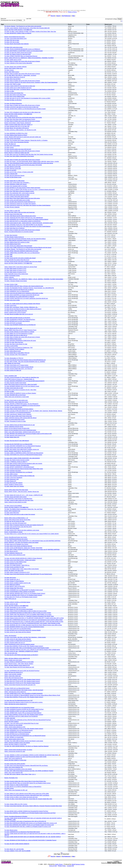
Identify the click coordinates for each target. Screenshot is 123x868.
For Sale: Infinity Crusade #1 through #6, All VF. (17, 572)
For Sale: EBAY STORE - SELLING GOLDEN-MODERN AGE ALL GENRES (25, 362)
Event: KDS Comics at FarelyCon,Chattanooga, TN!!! (19, 348)
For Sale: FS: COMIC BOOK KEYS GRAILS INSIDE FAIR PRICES (22, 304)
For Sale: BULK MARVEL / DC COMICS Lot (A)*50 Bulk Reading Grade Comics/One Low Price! (30, 813)
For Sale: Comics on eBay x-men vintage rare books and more (21, 797)
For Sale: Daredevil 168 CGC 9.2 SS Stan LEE (17, 126)
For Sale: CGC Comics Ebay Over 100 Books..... (17, 182)
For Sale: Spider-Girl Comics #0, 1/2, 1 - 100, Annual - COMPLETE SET (24, 495)
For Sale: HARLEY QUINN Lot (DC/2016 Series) (17, 602)
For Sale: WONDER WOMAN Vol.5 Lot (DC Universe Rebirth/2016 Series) (24, 627)
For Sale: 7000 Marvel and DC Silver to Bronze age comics (20, 216)
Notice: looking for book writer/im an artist (15, 502)
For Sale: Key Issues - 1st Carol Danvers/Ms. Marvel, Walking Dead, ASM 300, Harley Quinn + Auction (32, 161)
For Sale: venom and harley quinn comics (16, 497)
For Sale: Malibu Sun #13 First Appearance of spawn (19, 333)
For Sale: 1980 (8, 254)
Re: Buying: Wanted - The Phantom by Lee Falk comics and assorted (23, 26)
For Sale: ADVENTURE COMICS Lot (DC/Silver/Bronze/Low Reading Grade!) (25, 109)
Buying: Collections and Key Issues (14, 427)
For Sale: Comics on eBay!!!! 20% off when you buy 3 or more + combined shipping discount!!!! (30, 190)
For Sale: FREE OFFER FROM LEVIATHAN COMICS (19, 409)
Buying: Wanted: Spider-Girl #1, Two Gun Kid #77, (18, 451)
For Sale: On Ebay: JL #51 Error (13, 100)
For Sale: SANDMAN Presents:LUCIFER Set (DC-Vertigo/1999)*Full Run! (24, 709)
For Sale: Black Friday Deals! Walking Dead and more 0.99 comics (22, 198)
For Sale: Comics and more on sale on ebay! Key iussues (20, 514)
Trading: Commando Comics (12, 276)
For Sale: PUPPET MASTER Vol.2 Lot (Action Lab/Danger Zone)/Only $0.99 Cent (26, 298)
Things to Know (72, 12)
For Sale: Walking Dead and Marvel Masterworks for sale (20, 425)
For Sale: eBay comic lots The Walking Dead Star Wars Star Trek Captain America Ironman (29, 154)
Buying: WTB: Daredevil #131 (12, 511)
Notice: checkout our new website (13, 725)
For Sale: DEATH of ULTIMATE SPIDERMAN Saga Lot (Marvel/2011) (23, 787)
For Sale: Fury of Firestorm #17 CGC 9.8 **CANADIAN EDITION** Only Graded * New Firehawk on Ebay (32, 623)
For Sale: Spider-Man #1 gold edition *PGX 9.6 (17, 353)
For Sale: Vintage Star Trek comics (14, 588)
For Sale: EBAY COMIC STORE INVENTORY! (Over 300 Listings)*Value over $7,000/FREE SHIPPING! (32, 549)
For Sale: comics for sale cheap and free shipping (18, 632)
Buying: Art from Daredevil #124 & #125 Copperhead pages (20, 430)
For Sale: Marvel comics (11, 830)
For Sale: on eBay (9, 91)
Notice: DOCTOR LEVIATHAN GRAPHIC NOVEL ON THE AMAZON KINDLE (25, 239)
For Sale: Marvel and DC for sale (13, 328)
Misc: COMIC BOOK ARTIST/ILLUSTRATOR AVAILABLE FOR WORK (23, 118)
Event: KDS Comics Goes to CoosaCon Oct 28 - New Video (20, 390)
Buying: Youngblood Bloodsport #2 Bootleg (16, 816)
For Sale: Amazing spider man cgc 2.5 (15, 643)
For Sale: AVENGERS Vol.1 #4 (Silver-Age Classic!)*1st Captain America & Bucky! (26, 219)
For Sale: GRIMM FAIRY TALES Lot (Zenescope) (18, 732)
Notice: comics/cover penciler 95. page (15, 751)
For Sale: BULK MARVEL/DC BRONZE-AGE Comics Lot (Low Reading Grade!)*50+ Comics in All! (31, 823)
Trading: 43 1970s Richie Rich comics (15, 420)
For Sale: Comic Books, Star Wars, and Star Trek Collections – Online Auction (25, 637)
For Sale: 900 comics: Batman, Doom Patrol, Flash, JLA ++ (20, 774)
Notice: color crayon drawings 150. (14, 767)
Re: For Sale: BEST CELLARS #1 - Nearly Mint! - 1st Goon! (20, 75)
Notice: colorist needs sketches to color (15, 555)
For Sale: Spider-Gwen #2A (12, 437)
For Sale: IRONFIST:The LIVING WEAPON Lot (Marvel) (19, 297)
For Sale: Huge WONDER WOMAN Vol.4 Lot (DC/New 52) (20, 325)
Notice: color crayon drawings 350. (14, 772)
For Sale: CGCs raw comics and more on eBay (17, 195)
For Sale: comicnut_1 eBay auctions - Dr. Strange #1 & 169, (20, 130)
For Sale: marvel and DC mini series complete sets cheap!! (20, 258)
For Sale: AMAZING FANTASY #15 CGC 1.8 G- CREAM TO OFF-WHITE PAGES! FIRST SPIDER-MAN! (32, 650)
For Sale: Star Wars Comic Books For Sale (16, 344)
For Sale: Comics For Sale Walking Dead (15, 562)
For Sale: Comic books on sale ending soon (16, 400)
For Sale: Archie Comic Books (12, 139)
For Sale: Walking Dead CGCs (13, 244)
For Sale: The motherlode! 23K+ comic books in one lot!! (19, 193)
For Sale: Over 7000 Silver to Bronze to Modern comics (19, 191)
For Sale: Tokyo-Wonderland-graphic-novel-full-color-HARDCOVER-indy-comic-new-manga (29, 163)
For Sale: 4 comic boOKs (11, 346)
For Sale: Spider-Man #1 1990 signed (14, 181)
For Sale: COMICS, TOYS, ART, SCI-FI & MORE (17, 851)
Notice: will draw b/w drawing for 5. (14, 672)
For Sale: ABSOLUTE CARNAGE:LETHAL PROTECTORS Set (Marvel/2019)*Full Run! (28, 720)
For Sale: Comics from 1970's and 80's (15, 764)
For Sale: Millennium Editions (12, 585)
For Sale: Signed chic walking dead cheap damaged (18, 246)
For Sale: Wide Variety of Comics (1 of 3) (15, 269)
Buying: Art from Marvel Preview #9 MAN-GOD (17, 428)
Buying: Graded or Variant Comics (14, 485)
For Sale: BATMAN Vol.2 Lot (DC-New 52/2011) (17, 321)
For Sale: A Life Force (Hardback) (13, 477)
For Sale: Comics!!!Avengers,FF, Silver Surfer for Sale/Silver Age (22, 377)
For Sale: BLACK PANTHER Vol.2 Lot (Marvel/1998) (18, 444)
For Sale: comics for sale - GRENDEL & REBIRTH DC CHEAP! (21, 651)
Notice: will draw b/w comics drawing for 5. (16, 704)
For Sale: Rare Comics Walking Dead (14, 96)
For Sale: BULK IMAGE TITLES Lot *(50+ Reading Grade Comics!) (22, 679)
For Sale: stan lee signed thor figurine (14, 175)
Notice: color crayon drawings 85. (13, 758)
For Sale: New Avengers (11, 235)
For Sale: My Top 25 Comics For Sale (14, 521)
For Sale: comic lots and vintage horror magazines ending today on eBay (24, 293)
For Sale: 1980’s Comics (11, 474)
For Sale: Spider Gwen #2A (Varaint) (14, 486)
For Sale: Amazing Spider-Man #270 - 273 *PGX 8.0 (18, 369)
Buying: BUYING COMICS (12, 722)
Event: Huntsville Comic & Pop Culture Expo (16, 274)
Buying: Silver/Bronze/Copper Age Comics (16, 537)
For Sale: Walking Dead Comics (13, 339)
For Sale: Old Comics (10, 578)
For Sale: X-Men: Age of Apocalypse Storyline (17, 142)
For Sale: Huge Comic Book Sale (13, 214)
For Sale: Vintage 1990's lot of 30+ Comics (16, 804)
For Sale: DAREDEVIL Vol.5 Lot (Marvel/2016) (17, 291)
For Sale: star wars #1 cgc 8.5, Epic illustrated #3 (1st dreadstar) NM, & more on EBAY (27, 98)
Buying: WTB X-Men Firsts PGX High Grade (16, 490)
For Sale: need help (10, 718)
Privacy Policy (62, 866)
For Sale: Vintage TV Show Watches (14, 581)
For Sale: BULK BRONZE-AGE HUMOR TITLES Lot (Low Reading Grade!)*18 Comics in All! (29, 825)
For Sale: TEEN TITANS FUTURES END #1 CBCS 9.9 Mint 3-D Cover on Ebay (26, 611)
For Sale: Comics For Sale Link (13, 370)
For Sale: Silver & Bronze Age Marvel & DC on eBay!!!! (19, 290)
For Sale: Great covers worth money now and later (18, 448)
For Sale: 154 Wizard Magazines (13, 103)
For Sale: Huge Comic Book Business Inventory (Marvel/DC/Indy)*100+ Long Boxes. (27, 795)
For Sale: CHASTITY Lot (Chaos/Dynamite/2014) (18, 413)
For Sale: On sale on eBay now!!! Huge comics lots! (18, 416)
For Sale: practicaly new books (13, 470)
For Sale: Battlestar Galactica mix (13, 553)
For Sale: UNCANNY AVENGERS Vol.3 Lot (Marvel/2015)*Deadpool (23, 446)
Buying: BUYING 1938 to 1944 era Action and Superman (20, 212)
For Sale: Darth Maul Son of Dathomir (15, 228)
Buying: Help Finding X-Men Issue (14, 68)
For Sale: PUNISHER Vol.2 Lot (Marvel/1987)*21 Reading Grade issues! (24, 590)
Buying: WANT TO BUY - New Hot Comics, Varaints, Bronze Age (22, 492)
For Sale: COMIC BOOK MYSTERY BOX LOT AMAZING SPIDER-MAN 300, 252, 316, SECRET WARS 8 (33, 837)
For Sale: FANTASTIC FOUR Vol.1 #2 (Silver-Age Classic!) (20, 204)
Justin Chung (59, 864)
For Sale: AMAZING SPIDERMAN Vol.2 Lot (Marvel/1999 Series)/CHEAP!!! (24, 381)
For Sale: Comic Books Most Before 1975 (16, 38)
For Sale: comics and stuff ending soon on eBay (17, 200)
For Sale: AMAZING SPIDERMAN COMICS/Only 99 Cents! (20, 341)
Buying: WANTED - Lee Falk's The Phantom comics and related (21, 542)
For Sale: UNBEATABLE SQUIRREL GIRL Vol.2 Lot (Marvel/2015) (22, 253)
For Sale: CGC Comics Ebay (12, 146)
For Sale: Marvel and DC (11, 551)
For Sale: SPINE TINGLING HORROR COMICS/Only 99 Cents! (21, 251)
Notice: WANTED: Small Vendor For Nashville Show (18, 499)
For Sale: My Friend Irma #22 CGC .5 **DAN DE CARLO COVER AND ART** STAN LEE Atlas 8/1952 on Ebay (34, 621)
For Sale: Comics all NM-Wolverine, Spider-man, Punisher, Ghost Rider (23, 548)
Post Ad (52, 16)
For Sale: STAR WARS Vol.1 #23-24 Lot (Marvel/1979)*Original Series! (23, 455)
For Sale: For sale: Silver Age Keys (14, 342)
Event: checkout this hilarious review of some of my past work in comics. (24, 702)
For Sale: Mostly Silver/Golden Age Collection (17, 44)
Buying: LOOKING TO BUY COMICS (14, 349)
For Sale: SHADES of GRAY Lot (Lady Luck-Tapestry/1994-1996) (22, 711)
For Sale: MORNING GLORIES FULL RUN (16, 133)
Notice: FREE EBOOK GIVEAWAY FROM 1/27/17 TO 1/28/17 (21, 240)
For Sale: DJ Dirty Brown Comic (13, 177)
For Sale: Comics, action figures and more (16, 311)
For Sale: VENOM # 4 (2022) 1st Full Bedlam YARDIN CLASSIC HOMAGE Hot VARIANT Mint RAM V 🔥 (32, 755)
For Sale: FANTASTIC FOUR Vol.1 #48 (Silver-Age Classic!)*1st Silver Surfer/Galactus (27, 205)
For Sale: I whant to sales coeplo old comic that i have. (19, 500)
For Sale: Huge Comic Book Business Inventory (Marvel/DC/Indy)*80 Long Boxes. (26, 765)
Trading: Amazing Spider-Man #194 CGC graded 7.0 (18, 125)
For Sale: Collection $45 (11, 174)
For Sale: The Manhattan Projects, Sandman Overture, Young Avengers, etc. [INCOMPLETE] (29, 288)
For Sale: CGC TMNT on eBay (13, 84)
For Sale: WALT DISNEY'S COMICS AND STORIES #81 (20, 476)
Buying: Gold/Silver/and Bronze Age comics (16, 539)
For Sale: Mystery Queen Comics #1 (14, 237)
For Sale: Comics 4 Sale (11, 284)
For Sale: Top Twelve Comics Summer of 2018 (17, 460)
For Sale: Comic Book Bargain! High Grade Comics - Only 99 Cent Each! (24, 690)
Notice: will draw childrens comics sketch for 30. (17, 658)
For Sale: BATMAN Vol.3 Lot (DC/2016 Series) (17, 734)
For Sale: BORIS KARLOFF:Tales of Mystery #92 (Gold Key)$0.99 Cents (24, 286)
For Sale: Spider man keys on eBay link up (16, 335)
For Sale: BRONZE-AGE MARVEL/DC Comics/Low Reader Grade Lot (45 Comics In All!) (28, 434)
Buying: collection (9, 277)
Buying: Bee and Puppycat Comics (14, 678)
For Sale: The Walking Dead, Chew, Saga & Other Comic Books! (22, 569)
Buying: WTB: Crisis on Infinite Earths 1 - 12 (16, 518)
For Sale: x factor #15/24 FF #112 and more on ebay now (20, 86)
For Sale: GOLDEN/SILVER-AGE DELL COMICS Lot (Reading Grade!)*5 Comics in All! (28, 827)
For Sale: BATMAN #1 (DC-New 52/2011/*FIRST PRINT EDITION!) (22, 188)
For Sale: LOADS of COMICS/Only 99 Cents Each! (18, 641)
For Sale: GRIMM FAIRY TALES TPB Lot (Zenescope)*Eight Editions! (23, 713)
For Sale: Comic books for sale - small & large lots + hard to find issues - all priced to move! (29, 223)
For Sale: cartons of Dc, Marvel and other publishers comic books (22, 530)
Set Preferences (66, 16)
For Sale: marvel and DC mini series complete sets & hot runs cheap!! (23, 261)
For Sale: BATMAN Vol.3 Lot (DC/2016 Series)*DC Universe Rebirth (23, 630)
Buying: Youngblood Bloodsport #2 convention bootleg (19, 232)
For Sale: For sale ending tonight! (13, 407)
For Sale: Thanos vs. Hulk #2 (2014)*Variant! (16, 785)
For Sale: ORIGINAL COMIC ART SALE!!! (16, 184)
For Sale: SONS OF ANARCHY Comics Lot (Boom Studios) (20, 393)
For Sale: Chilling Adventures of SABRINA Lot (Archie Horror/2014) (22, 405)
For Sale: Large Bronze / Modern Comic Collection (18, 414)
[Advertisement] (89, 4)
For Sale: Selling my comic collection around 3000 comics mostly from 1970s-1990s (27, 794)
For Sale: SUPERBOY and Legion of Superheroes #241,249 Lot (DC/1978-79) (25, 821)
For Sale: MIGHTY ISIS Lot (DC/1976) (15, 586)
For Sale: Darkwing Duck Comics (13, 564)
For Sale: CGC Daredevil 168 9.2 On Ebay (16, 186)
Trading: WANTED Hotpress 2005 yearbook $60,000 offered (20, 418)
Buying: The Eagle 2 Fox (11, 778)
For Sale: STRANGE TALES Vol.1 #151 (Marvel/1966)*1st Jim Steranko (24, 225)
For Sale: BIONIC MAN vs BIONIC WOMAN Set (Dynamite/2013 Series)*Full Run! (26, 811)
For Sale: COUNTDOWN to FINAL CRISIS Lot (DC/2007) (20, 592)
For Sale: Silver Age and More (12, 79)
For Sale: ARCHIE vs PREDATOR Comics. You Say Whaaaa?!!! (21, 404)
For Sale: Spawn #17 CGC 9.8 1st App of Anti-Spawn (19, 609)
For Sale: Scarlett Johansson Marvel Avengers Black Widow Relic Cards (24, 469)
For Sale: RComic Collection (12, 207)
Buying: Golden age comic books (13, 660)
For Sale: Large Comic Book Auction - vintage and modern (20, 560)
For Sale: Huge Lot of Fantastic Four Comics (16, 544)
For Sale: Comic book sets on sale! (14, 388)
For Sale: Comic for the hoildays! (13, 506)
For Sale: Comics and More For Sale (14, 567)
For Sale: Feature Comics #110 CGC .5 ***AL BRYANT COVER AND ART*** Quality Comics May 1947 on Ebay (34, 618)
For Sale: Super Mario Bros (12, 513)
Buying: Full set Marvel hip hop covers (15, 37)
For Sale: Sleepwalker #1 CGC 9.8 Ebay (15, 607)
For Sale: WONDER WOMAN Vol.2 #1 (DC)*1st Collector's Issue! (22, 386)
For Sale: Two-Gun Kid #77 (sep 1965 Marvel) (17, 441)
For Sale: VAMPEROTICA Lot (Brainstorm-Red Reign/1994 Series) (22, 832)
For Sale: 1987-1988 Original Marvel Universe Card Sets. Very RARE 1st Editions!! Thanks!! (29, 771)
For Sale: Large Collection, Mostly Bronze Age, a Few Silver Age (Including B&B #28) (27, 28)
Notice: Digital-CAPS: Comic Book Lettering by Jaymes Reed (21, 267)
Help (73, 16)
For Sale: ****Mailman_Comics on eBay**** (16, 462)
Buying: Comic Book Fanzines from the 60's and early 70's (20, 685)
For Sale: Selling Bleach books (13, 351)
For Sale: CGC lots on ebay (12, 40)
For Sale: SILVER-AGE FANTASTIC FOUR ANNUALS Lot (20, 202)
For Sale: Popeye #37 (10, 481)
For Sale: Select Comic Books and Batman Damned (18, 546)
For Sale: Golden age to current (13, 60)
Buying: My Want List (10, 144)
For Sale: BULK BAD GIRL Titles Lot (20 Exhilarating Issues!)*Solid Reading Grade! (27, 648)
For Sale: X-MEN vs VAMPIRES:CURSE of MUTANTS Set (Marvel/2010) (24, 453)
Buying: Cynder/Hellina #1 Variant (13, 532)
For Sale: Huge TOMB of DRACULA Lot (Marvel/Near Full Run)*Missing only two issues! (28, 247)
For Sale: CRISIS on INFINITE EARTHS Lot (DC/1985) (19, 662)
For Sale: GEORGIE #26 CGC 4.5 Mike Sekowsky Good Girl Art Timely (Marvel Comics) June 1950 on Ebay (33, 625)
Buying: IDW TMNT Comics (12, 72)
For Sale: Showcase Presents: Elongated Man (17, 465)
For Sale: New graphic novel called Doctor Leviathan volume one (22, 449)
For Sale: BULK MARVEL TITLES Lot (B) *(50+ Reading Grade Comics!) (24, 646)
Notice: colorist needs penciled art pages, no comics (18, 750)
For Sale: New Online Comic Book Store (15, 95)
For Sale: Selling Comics (11, 116)
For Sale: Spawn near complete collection (16, 67)
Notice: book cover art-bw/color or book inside (17, 397)
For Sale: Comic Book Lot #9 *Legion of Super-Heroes (19, 367)
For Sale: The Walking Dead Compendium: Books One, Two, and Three (23, 509)
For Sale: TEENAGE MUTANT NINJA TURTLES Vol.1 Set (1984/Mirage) (24, 218)
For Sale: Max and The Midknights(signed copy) (19, 700)
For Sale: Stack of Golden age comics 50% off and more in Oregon (22, 61)
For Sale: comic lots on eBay (12, 300)
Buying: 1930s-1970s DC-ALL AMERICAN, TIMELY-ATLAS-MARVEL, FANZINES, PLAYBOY (29, 58)
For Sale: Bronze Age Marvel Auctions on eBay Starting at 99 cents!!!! (23, 309)
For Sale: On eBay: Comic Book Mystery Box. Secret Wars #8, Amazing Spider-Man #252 (28, 799)
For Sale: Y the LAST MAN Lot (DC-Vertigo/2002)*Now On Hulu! (22, 723)
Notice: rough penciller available (13, 674)
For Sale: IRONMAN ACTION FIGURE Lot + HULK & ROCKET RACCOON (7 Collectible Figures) (30, 840)
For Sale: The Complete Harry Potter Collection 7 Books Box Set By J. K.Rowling (26, 140)
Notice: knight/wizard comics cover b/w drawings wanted (19, 644)
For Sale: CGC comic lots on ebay (14, 47)
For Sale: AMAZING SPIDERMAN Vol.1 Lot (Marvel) (18, 472)
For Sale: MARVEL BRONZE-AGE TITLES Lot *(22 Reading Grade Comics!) (25, 593)
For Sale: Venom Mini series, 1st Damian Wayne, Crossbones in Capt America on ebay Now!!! (29, 89)
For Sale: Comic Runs (10, 305)
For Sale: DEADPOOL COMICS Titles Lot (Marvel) (18, 33)
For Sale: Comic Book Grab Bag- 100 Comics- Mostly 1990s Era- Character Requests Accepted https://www (33, 806)
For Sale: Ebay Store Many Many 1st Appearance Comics (20, 119)
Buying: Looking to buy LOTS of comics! (15, 312)
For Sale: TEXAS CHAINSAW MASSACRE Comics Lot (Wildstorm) (22, 49)
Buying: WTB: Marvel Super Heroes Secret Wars (17, 520)
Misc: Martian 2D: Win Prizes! (12, 363)
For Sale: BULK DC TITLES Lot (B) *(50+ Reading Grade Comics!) (22, 681)
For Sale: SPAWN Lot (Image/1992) (14, 737)
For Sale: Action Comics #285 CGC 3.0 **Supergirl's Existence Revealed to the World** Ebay (29, 616)
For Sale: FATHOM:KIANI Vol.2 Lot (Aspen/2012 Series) (19, 708)
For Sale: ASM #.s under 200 (12, 211)
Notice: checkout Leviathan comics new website (17, 743)
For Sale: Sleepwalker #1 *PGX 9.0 (14, 358)
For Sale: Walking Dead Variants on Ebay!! (16, 135)
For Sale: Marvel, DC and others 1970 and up (17, 128)
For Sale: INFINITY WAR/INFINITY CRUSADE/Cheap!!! (19, 467)
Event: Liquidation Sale (11, 376)
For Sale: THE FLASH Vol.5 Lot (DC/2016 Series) (18, 628)
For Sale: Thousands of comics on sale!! (15, 421)
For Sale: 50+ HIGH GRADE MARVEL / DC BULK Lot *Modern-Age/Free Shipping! (27, 746)
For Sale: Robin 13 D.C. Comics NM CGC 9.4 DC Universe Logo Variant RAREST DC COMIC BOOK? (32, 534)
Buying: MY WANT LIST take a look (14, 571)
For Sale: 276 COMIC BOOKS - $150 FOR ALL (17, 565)
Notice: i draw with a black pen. (13, 676)
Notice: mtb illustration (10, 636)
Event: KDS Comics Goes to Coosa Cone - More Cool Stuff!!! (21, 384)
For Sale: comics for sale (11, 604)
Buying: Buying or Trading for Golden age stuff (17, 153)
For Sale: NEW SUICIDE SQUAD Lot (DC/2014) (17, 318)
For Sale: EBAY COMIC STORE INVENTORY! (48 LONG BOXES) (22, 458)
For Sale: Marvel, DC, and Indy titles (14, 849)
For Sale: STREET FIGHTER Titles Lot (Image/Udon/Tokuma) (21, 56)
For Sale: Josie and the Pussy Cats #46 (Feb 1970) (18, 527)
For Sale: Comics (9, 70)
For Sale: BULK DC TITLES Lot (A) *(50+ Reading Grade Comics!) (22, 683)
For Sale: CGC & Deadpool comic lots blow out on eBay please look (23, 112)
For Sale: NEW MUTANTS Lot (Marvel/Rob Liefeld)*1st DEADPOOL (23, 221)
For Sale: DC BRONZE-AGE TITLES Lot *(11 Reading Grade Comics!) (23, 595)
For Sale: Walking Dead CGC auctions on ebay (17, 242)
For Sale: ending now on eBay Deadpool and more (18, 88)
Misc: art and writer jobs (11, 653)
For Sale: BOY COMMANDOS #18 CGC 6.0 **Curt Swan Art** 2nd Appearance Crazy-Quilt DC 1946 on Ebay (34, 620)
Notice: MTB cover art (10, 599)
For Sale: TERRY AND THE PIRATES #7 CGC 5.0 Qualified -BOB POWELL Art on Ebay (28, 614)
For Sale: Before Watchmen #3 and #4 (15, 77)
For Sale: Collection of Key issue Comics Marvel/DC (18, 63)
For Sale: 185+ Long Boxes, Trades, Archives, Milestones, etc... (21, 307)
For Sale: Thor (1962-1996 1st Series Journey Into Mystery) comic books (24, 741)
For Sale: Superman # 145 (12, 479)
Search (58, 16)
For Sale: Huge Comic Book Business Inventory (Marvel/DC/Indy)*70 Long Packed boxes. (28, 574)
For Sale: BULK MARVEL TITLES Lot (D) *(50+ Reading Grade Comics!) (24, 697)
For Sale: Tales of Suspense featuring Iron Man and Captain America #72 (24, 525)
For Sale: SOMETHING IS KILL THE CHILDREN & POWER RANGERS (24, 693)
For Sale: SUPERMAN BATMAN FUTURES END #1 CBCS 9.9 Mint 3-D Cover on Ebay (28, 613)
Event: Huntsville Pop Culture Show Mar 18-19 (17, 260)
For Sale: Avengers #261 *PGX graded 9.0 (16, 355)
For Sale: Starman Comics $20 (13, 168)
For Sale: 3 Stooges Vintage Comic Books (16, 281)
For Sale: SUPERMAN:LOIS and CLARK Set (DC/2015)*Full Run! (22, 671)
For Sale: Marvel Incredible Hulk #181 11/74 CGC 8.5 (19, 314)
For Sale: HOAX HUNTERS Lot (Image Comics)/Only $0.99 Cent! (22, 295)
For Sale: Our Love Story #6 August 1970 (15, 523)
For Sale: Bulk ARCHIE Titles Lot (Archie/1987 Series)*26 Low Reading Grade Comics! (28, 783)
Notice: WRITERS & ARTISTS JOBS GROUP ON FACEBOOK (21, 716)
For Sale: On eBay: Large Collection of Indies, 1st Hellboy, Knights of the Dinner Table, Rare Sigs (30, 31)
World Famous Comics (78, 864)
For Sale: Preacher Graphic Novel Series (15, 383)
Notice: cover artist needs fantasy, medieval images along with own (22, 432)
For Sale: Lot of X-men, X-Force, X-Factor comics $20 (19, 172)
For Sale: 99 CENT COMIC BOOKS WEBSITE (17, 844)
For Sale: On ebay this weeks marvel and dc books (18, 53)
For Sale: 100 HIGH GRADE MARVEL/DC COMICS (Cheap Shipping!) (23, 558)
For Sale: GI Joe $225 (10, 170)
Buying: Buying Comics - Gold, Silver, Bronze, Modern (19, 664)
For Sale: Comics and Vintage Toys (14, 93)
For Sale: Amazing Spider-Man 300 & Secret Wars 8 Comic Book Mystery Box (25, 781)
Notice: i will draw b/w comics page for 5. (15, 692)
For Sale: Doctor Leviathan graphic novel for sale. (18, 583)
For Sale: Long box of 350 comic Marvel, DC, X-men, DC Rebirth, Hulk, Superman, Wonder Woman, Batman (33, 411)
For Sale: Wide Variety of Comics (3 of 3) (15, 272)
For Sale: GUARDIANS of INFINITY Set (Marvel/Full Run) (20, 319)
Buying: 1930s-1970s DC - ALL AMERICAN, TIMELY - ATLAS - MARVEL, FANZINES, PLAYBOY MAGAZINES (34, 279)
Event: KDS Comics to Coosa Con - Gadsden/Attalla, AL (19, 379)
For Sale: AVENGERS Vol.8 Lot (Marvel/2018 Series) (19, 730)
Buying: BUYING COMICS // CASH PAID (15, 744)
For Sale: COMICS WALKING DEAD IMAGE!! (17, 197)
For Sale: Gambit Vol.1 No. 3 (12, 579)
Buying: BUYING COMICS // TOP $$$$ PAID (16, 507)
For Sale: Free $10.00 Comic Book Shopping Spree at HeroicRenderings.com (25, 360)
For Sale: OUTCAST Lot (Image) (13, 323)
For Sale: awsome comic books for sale (15, 435)
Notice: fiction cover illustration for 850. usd (16, 790)
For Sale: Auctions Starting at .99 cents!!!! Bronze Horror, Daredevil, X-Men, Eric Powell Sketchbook (31, 82)
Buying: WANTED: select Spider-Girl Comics (16, 402)
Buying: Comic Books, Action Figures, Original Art (18, 123)
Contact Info (70, 866)
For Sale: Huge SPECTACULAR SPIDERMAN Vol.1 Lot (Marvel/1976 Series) (25, 736)
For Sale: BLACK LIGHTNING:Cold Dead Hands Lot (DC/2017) (21, 655)
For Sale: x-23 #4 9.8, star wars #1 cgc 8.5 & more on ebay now (21, 107)
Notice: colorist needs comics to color (14, 739)
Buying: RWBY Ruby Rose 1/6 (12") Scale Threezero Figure (20, 330)
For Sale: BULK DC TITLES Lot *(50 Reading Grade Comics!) (21, 597)
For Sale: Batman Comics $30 (12, 167)
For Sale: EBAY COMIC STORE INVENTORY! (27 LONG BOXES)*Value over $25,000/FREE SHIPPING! (32, 541)
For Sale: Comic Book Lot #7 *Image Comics (16, 365)
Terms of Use (53, 866)
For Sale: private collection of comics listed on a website (19, 332)
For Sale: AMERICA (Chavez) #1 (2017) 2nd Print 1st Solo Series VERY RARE (25, 757)
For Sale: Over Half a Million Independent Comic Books (19, 156)
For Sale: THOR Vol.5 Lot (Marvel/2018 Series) (17, 688)
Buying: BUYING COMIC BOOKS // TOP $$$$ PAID (18, 30)
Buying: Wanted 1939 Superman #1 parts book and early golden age (23, 137)
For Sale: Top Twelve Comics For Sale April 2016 (17, 54)
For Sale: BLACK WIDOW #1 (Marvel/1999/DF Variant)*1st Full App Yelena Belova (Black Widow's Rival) (32, 695)
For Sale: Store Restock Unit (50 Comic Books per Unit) (19, 667)
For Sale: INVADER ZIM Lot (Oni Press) (15, 395)
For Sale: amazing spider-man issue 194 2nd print (18, 149)
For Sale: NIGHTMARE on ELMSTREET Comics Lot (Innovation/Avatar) (24, 51)
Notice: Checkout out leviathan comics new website (18, 769)
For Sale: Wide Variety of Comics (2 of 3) (15, 270)
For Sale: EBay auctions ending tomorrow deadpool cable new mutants (23, 463)
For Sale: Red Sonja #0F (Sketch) (13, 483)
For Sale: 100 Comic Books (12, 528)
